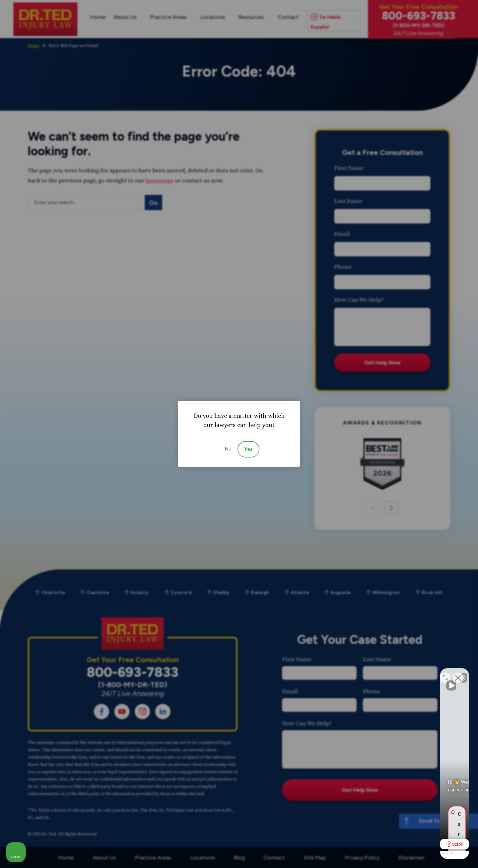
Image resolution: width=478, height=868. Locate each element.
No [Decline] (228, 449)
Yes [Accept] (248, 449)
